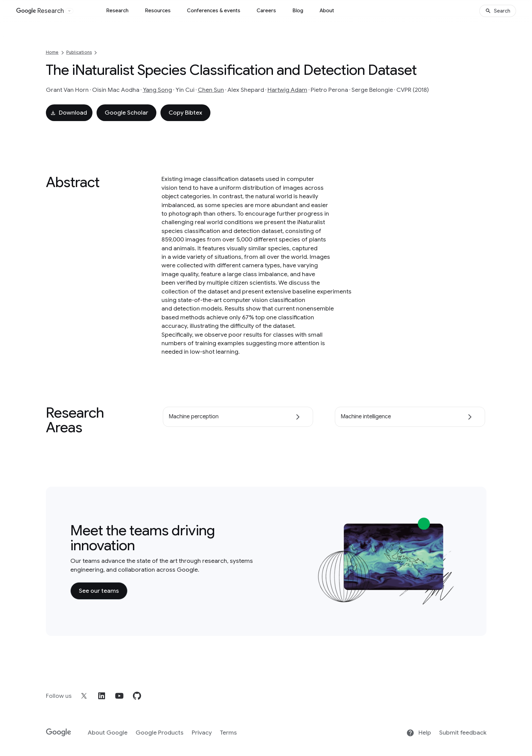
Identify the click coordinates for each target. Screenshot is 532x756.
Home (52, 52)
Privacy (202, 733)
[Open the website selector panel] (69, 11)
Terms (228, 733)
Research (117, 11)
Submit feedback (463, 733)
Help (419, 733)
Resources (158, 11)
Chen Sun (211, 90)
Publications (79, 52)
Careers (266, 11)
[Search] (498, 11)
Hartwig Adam (287, 90)
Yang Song (157, 90)
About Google (108, 733)
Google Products (160, 733)
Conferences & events (214, 11)
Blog (298, 11)
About (327, 11)
